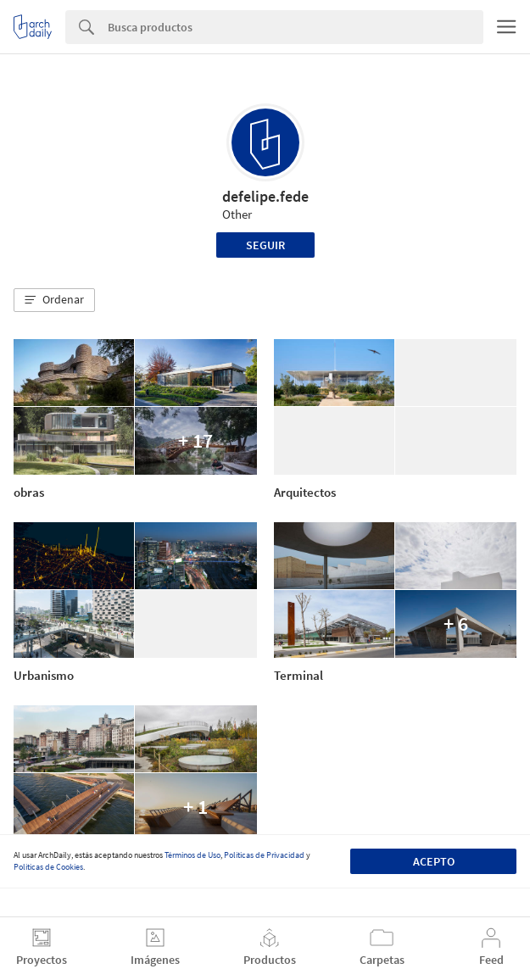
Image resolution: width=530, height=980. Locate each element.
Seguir (265, 245)
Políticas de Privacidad (264, 855)
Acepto (434, 861)
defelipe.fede (265, 196)
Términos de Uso (192, 855)
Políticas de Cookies (48, 867)
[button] (54, 300)
